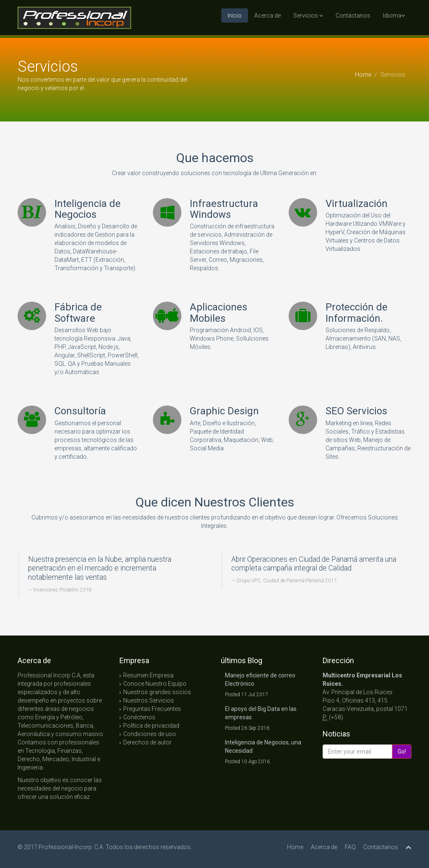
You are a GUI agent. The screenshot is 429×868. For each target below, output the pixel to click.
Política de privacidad (151, 726)
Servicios (308, 15)
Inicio (235, 15)
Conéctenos (139, 717)
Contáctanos (353, 15)
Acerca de (267, 15)
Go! (402, 752)
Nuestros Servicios (149, 700)
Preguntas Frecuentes (152, 709)
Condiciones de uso (150, 734)
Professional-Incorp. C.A (71, 847)
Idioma (394, 15)
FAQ (350, 847)
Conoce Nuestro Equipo (155, 684)
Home (363, 75)
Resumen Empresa (148, 675)
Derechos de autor (147, 742)
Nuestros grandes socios (157, 692)
